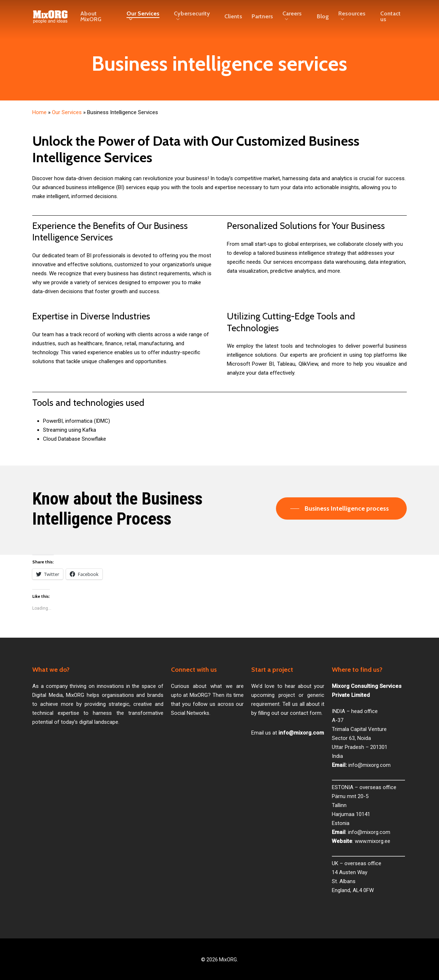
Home (39, 112)
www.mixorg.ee (373, 841)
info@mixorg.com (369, 765)
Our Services (67, 112)
